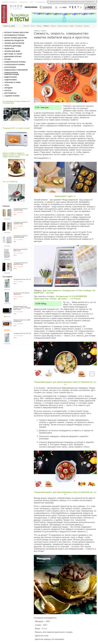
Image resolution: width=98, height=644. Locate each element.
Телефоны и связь (13, 82)
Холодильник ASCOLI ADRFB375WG (21, 223)
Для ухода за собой (13, 54)
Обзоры (39, 26)
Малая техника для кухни (16, 38)
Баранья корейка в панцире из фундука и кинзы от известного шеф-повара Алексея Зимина (16, 155)
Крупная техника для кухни (16, 33)
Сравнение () (90, 2)
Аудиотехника (11, 80)
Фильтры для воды (13, 46)
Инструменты (10, 93)
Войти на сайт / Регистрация (59, 2)
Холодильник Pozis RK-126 (22, 333)
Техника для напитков (14, 43)
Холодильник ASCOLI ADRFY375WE (21, 209)
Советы (43, 31)
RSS (32, 2)
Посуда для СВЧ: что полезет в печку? (16, 128)
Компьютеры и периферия (16, 70)
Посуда (8, 59)
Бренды (86, 26)
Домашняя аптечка (13, 57)
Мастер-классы (63, 26)
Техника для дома (12, 51)
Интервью (79, 26)
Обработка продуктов (14, 41)
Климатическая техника (15, 62)
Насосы (8, 91)
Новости (26, 26)
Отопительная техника (15, 65)
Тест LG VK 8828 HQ (10, 182)
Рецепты (53, 26)
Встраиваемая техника (15, 35)
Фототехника (10, 67)
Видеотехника (11, 77)
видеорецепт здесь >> (65, 196)
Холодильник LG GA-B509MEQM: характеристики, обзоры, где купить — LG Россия (61, 298)
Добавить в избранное (10, 2)
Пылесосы (9, 49)
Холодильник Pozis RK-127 (22, 279)
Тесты (33, 26)
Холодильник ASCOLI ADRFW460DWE (21, 237)
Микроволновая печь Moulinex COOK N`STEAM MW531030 (22, 308)
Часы (7, 85)
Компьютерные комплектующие (12, 74)
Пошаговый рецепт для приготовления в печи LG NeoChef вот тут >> (65, 383)
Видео (72, 26)
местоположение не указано (77, 2)
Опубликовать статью (43, 2)
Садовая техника (12, 96)
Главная (36, 31)
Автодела (9, 88)
